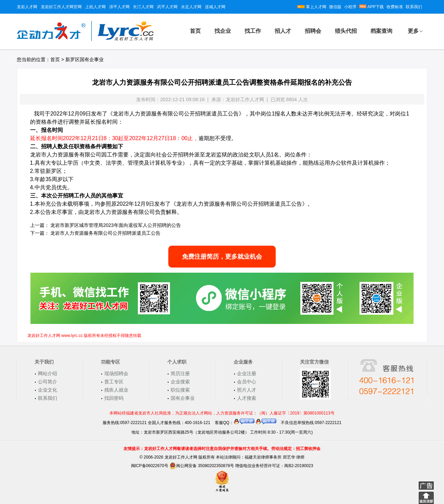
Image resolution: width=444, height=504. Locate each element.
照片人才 (247, 390)
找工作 (253, 31)
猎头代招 (346, 31)
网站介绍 (48, 373)
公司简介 (48, 382)
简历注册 (180, 373)
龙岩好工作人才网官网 (61, 7)
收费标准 (395, 7)
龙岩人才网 (27, 7)
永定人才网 (191, 7)
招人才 (283, 31)
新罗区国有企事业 (84, 59)
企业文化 (48, 390)
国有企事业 (183, 398)
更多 (413, 31)
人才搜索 (247, 398)
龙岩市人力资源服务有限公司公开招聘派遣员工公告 (105, 233)
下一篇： (40, 233)
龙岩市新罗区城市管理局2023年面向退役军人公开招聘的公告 (115, 225)
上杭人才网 (95, 7)
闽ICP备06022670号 (150, 466)
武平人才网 (167, 7)
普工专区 (114, 382)
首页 (195, 31)
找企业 (223, 31)
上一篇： (40, 225)
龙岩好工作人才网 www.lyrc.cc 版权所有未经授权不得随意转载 (84, 336)
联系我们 (414, 7)
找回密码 (114, 398)
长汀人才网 (143, 7)
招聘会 (313, 31)
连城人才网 (215, 7)
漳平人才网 (119, 7)
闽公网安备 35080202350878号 (202, 466)
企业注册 (247, 373)
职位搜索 (180, 390)
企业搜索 (180, 382)
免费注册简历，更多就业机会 (222, 257)
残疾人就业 (116, 390)
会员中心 (247, 382)
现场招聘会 (116, 373)
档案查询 (381, 31)
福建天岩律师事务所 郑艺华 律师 (275, 457)
